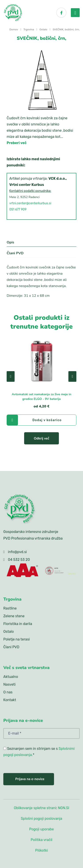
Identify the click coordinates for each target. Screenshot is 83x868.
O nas (8, 692)
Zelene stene (14, 616)
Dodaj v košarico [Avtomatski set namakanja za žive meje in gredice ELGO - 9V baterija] (34, 420)
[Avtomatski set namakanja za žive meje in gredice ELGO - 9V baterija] (41, 360)
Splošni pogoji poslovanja (41, 819)
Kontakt (10, 700)
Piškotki (42, 850)
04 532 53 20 (19, 560)
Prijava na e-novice (30, 779)
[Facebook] (61, 13)
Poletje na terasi (16, 639)
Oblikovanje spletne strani (35, 808)
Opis (10, 242)
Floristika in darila (18, 624)
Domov (14, 29)
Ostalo (43, 29)
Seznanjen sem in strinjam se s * (39, 752)
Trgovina (29, 29)
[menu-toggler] (75, 13)
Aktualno (11, 677)
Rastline (10, 608)
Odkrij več (41, 438)
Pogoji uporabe (42, 829)
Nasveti (9, 684)
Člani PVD (15, 253)
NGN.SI (63, 808)
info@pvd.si (17, 552)
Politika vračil (42, 840)
